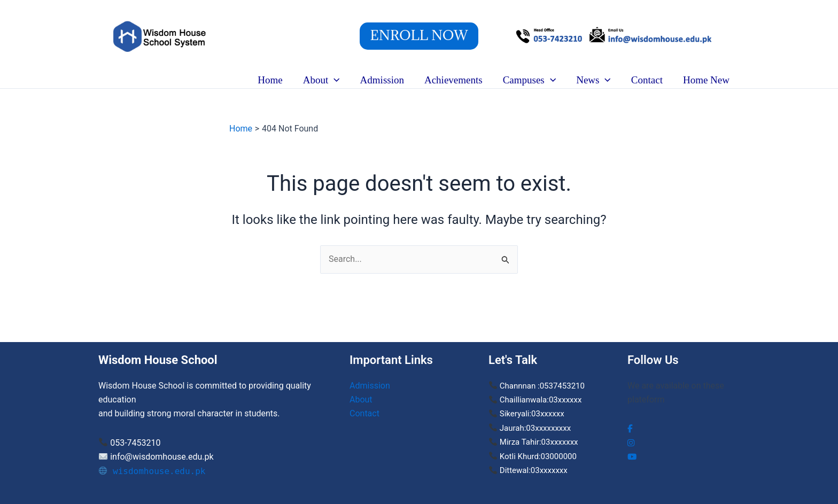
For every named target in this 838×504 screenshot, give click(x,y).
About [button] (321, 80)
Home (270, 80)
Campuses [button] (530, 80)
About (361, 400)
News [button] (593, 80)
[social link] (630, 428)
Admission (382, 80)
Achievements (453, 80)
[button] (419, 36)
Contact (647, 80)
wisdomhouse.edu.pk (152, 471)
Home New (706, 80)
